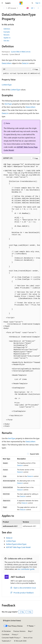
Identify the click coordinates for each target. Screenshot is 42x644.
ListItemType (7, 85)
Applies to (7, 38)
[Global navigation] (2, 3)
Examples (7, 32)
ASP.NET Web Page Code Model (18, 547)
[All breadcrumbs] (4, 8)
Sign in (38, 3)
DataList (25, 63)
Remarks (6, 35)
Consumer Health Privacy (10, 638)
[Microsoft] (21, 3)
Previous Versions (19, 631)
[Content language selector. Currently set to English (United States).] (12, 621)
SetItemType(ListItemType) (16, 544)
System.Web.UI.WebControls (21, 52)
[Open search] (32, 3)
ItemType (8, 104)
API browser (12, 8)
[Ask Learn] (28, 8)
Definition (7, 29)
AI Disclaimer (6, 631)
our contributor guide (26, 569)
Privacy (14, 634)
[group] (21, 74)
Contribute (5, 634)
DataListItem (7, 63)
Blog (30, 631)
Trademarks (6, 641)
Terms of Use (28, 638)
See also (6, 41)
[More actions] (38, 8)
